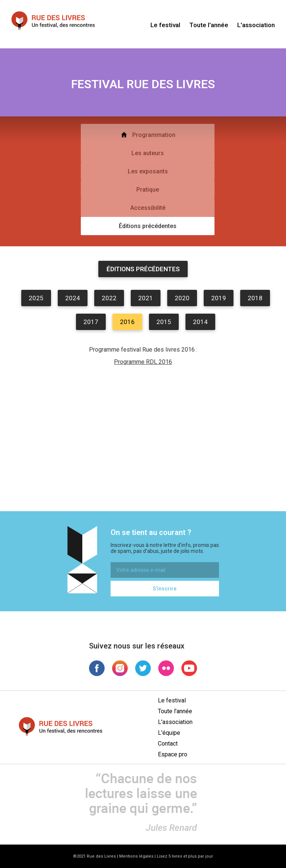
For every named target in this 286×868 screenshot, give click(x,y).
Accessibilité (148, 208)
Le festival (165, 25)
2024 (73, 298)
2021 (146, 298)
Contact (168, 744)
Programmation (148, 135)
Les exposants (148, 171)
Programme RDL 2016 (143, 362)
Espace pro (173, 754)
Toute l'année (209, 25)
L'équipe (169, 733)
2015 (164, 322)
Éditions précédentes (148, 226)
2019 (219, 298)
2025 (36, 298)
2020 (182, 298)
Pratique (148, 190)
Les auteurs (148, 153)
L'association (256, 25)
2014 (200, 322)
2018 (255, 298)
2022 (109, 298)
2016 (127, 322)
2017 (91, 322)
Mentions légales (136, 856)
